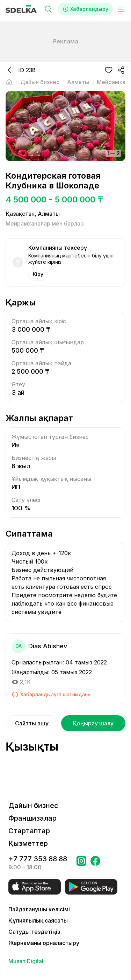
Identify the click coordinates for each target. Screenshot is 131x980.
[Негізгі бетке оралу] (9, 82)
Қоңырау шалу (93, 723)
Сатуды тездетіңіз (34, 932)
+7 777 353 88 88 (38, 859)
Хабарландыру (85, 9)
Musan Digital (26, 961)
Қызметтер (28, 843)
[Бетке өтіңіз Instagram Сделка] (81, 863)
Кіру (38, 274)
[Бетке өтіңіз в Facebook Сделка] (95, 863)
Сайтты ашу (32, 723)
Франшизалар (32, 818)
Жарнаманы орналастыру (44, 943)
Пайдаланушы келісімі (39, 909)
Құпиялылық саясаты (38, 920)
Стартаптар (29, 831)
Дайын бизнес (33, 806)
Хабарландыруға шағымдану (51, 695)
